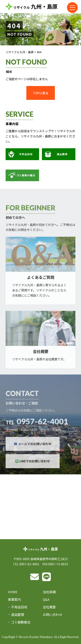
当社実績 (49, 592)
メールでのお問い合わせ (33, 450)
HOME (13, 592)
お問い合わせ (52, 615)
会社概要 (49, 607)
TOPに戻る (41, 93)
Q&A (46, 599)
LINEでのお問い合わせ (33, 468)
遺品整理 (17, 615)
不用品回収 (19, 607)
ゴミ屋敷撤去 (21, 622)
